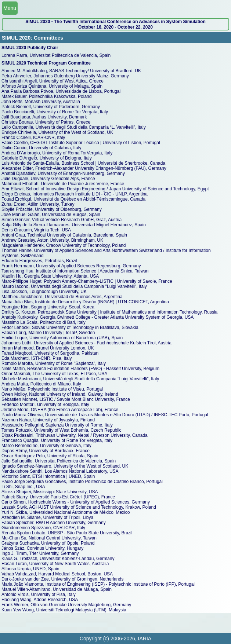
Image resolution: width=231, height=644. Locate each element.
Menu (10, 8)
